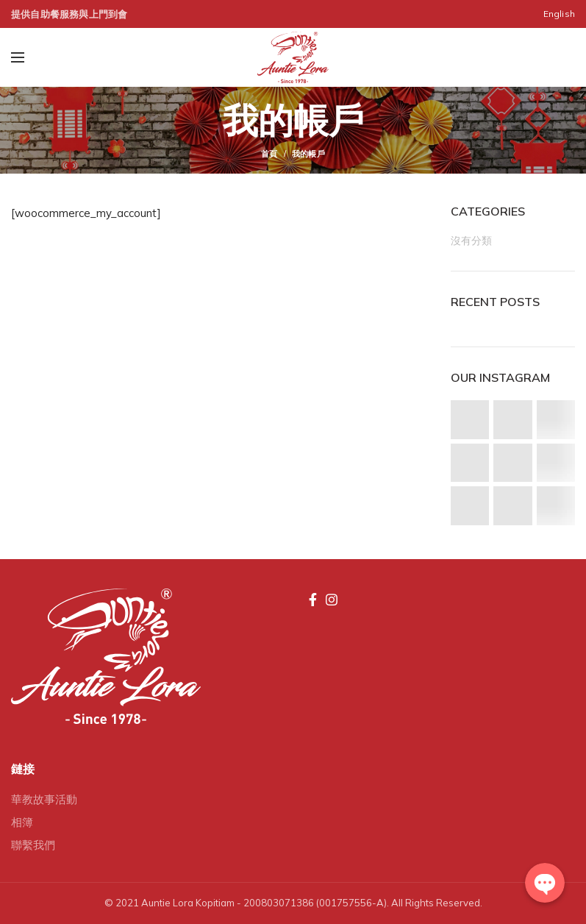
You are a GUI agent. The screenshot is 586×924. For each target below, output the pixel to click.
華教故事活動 (44, 799)
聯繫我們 (33, 845)
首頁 (269, 154)
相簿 (22, 822)
